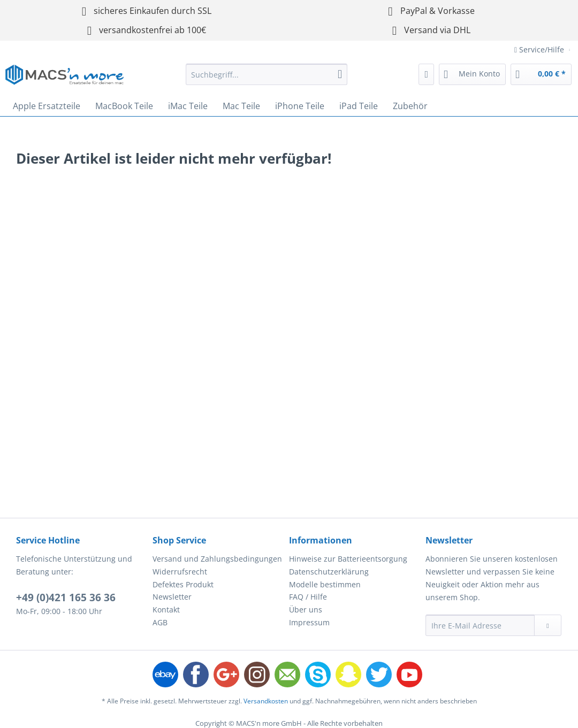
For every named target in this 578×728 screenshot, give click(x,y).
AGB (160, 622)
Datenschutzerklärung (329, 572)
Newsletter (172, 597)
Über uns (306, 610)
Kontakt (166, 610)
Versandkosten (266, 701)
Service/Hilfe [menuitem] (540, 49)
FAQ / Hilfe (308, 597)
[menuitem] (267, 79)
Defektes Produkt (183, 584)
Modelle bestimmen (325, 584)
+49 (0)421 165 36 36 (66, 597)
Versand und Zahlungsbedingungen (217, 559)
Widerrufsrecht (180, 572)
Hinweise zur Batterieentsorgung (348, 559)
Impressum (309, 622)
